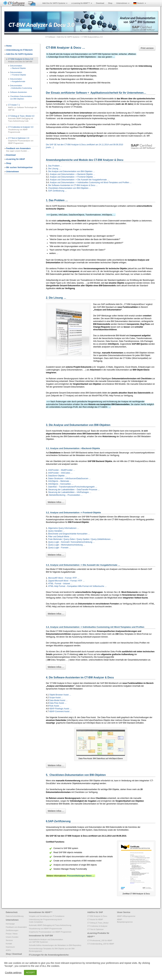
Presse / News (12, 934)
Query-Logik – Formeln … (60, 548)
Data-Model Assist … (59, 700)
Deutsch (140, 3)
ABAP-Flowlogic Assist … (60, 709)
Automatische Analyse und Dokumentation (46, 939)
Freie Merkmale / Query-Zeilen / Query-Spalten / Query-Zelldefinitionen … (81, 539)
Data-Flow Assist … (58, 703)
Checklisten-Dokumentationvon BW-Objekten (21, 98)
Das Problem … (55, 166)
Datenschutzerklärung (15, 916)
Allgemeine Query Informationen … (64, 528)
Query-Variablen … (57, 531)
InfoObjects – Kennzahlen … (61, 484)
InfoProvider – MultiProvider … (62, 470)
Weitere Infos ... (56, 502)
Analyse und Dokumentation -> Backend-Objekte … (72, 174)
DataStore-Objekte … (58, 476)
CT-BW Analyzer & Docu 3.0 (23, 60)
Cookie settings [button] (13, 973)
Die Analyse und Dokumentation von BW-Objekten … (71, 171)
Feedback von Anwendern (16, 927)
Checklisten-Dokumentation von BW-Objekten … (70, 188)
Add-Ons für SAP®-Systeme (55, 3)
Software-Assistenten (19, 92)
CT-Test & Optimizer (95, 929)
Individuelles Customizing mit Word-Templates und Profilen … (104, 182)
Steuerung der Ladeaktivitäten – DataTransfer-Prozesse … (74, 490)
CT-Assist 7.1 (23, 107)
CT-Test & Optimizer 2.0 (23, 141)
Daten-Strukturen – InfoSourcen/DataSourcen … (69, 479)
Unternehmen (123, 3)
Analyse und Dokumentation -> (64, 180)
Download (100, 3)
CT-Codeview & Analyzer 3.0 (23, 130)
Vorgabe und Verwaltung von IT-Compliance (47, 916)
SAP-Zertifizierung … (57, 191)
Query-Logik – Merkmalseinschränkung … (67, 545)
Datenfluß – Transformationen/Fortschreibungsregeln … (73, 487)
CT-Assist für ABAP (95, 919)
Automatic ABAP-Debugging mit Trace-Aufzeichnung (50, 925)
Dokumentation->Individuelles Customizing (21, 87)
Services (9, 940)
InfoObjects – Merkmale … (60, 481)
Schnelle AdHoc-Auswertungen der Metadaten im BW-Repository (55, 945)
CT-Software (50, 37)
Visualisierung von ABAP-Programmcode (45, 929)
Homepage (10, 924)
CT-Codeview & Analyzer (97, 926)
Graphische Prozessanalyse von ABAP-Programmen (50, 932)
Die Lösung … (54, 169)
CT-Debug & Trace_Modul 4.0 (23, 119)
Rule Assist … (55, 706)
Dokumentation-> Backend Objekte (18, 67)
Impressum (10, 947)
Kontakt (9, 944)
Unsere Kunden (12, 937)
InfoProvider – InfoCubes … (60, 473)
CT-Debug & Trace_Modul (98, 923)
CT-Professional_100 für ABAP (100, 940)
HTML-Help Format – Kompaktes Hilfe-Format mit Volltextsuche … (77, 586)
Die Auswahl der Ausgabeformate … (93, 180)
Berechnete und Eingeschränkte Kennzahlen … (69, 534)
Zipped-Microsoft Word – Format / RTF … (66, 581)
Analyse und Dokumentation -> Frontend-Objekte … (73, 177)
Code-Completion (36, 922)
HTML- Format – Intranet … (60, 584)
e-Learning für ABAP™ (82, 3)
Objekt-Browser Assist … (60, 695)
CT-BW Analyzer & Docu (97, 916)
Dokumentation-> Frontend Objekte (18, 74)
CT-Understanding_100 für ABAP (101, 944)
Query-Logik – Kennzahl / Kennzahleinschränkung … (71, 542)
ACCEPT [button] (30, 972)
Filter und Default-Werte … (60, 537)
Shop (110, 3)
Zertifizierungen (12, 930)
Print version (147, 48)
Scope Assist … (56, 698)
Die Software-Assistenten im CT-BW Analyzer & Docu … (73, 185)
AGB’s (8, 950)
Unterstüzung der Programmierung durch (45, 919)
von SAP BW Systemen (38, 942)
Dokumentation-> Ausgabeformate (18, 80)
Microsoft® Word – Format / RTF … (64, 578)
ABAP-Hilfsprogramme (126, 916)
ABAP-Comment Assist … (61, 711)
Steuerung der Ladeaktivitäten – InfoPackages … (70, 492)
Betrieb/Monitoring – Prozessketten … (66, 495)
